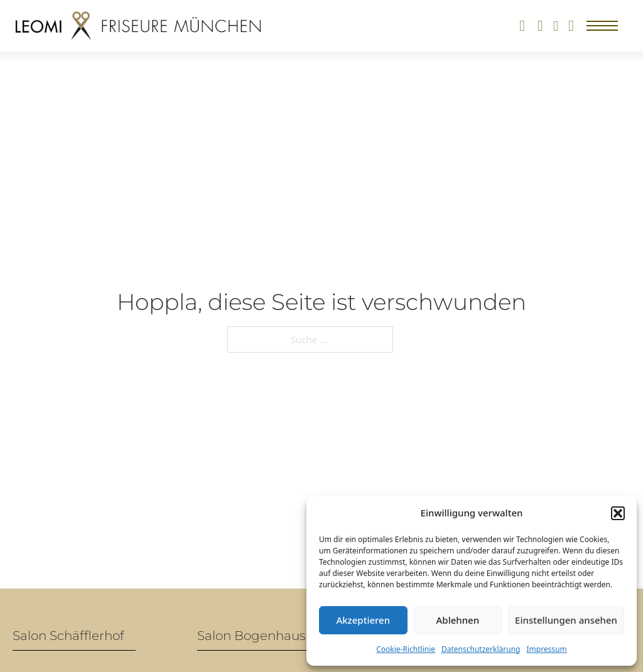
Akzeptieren (363, 620)
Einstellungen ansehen (566, 620)
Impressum (546, 649)
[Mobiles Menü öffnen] (602, 26)
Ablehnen (458, 620)
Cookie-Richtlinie (406, 649)
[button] (618, 513)
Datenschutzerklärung (481, 649)
